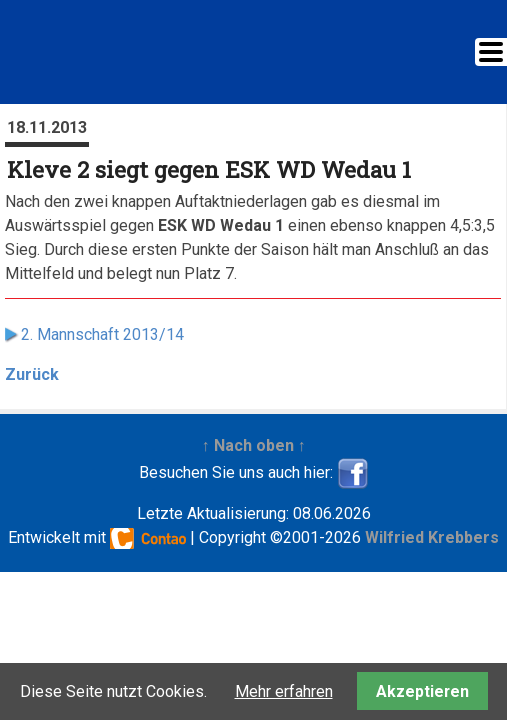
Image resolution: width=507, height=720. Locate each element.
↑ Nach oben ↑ (254, 445)
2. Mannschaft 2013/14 (102, 334)
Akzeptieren (422, 691)
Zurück (32, 374)
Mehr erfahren (284, 691)
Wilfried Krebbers (432, 537)
